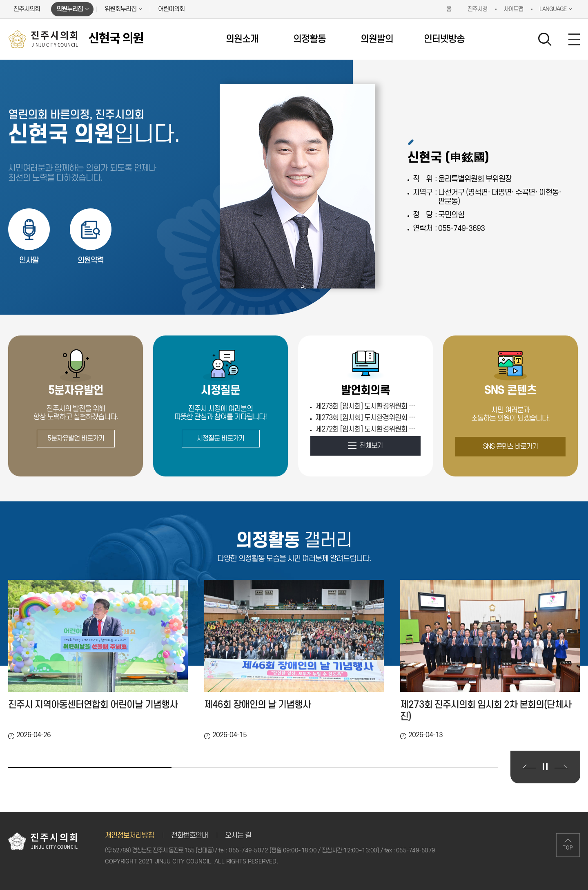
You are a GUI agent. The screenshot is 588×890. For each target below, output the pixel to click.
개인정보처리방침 (129, 835)
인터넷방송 (444, 39)
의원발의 (377, 39)
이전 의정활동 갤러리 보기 (529, 766)
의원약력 (91, 261)
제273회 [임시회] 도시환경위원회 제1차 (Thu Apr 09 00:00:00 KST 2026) (367, 418)
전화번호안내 (189, 835)
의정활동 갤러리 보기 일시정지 (545, 767)
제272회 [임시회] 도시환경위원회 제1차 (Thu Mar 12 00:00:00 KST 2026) (367, 429)
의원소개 (242, 39)
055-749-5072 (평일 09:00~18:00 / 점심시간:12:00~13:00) (304, 851)
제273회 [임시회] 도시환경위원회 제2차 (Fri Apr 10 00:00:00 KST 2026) (367, 406)
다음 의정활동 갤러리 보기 (561, 766)
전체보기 (371, 446)
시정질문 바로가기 (220, 438)
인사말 (29, 261)
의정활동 (310, 39)
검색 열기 (545, 40)
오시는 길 (238, 835)
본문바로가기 (0, 0)
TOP (568, 848)
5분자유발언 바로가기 (76, 438)
